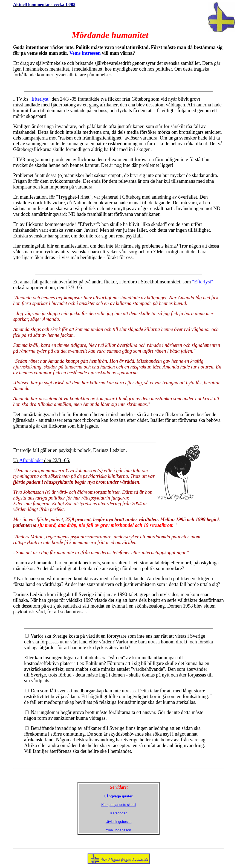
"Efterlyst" (40, 99)
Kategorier (119, 813)
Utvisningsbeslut (119, 822)
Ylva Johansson (119, 830)
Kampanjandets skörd (119, 805)
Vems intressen (85, 53)
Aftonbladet (31, 460)
